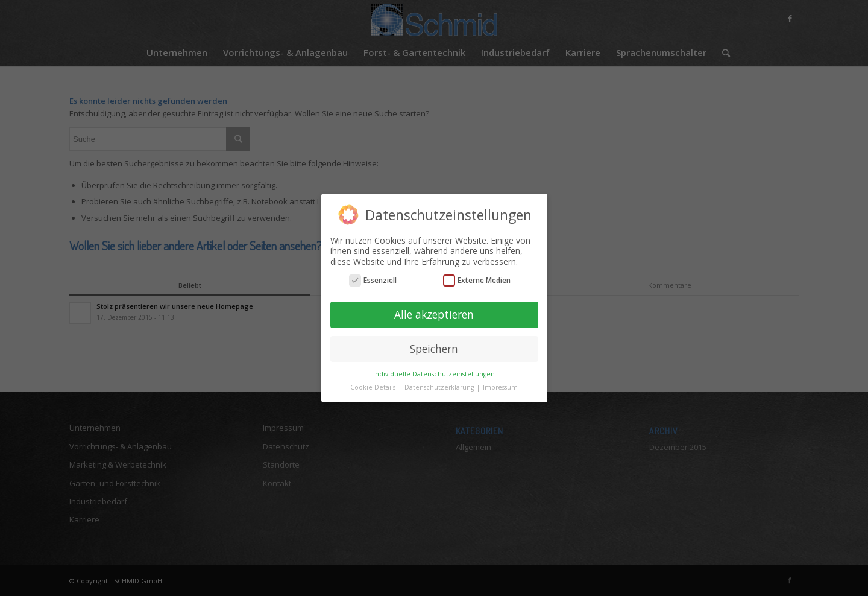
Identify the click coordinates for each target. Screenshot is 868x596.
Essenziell (373, 280)
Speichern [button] (434, 349)
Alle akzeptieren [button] (434, 314)
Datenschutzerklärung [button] (440, 387)
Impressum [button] (500, 387)
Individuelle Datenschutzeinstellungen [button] (434, 373)
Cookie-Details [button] (374, 387)
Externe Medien (477, 280)
